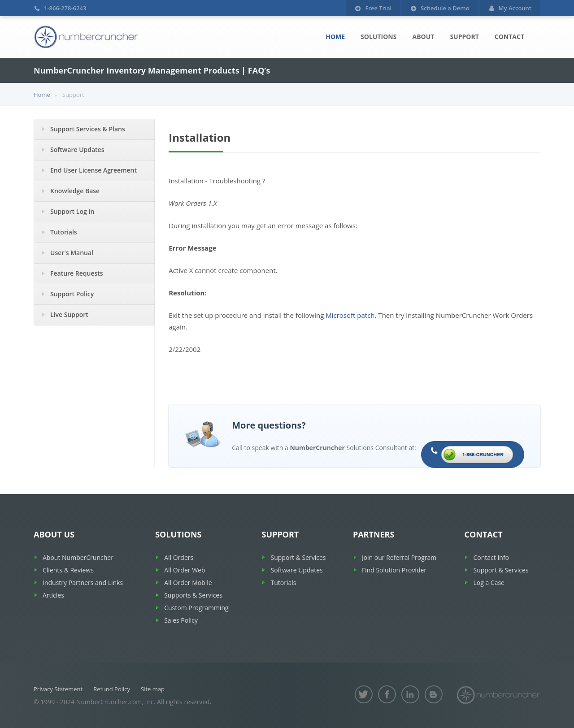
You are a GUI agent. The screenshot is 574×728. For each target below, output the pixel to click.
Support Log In (72, 211)
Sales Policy (181, 620)
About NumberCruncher (78, 557)
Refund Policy (112, 689)
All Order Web (185, 570)
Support (464, 37)
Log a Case (489, 583)
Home (335, 37)
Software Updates (77, 149)
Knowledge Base (75, 191)
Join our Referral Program (399, 557)
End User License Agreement (93, 170)
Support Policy (72, 294)
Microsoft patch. (351, 315)
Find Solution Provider (394, 570)
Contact (509, 37)
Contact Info (491, 557)
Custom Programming (196, 608)
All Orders (179, 557)
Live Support (69, 314)
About (423, 37)
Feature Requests (77, 273)
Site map (153, 689)
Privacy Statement (58, 689)
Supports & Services (193, 595)
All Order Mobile (188, 583)
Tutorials (64, 232)
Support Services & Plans (88, 129)
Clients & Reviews (68, 570)
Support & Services (298, 557)
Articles (53, 595)
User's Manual (72, 253)
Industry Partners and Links (83, 583)
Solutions (378, 37)
